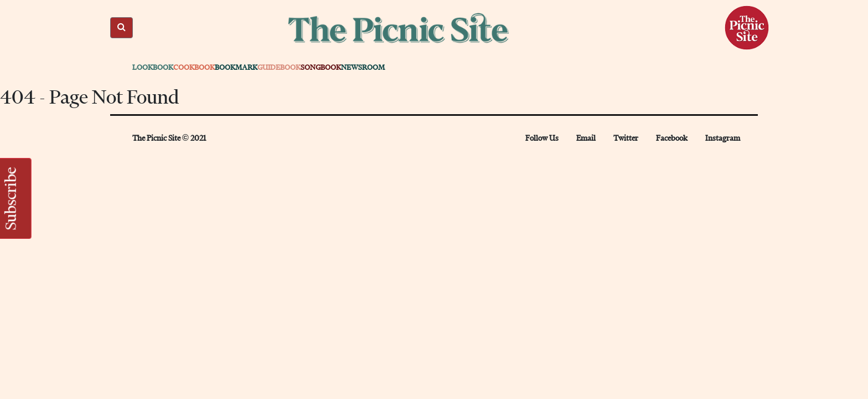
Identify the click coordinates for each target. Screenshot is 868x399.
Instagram (723, 138)
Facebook (672, 138)
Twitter (626, 138)
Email (586, 138)
